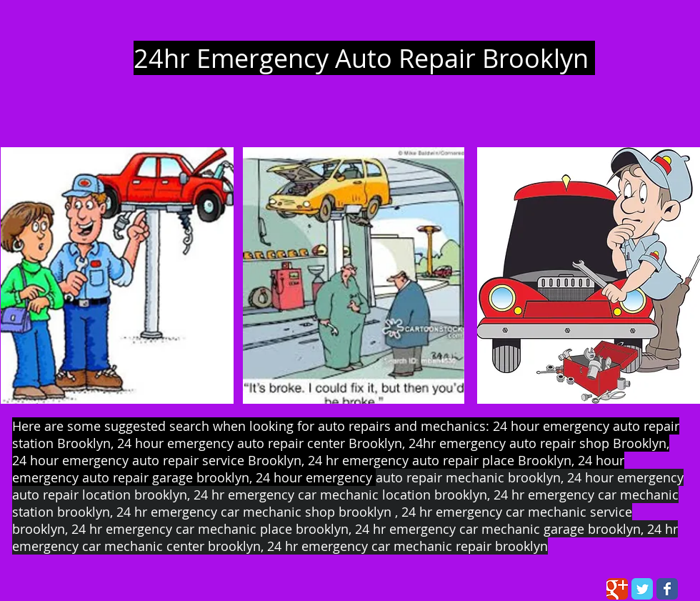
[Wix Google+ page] (617, 589)
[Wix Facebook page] (667, 589)
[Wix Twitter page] (642, 589)
